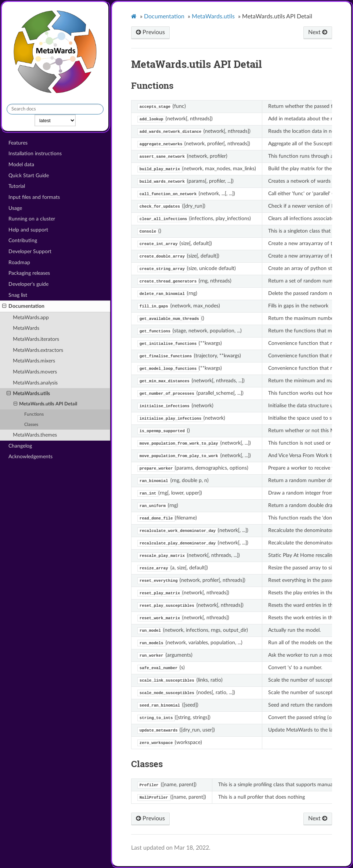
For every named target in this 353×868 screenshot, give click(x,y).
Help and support (28, 230)
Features (18, 143)
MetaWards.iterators (36, 339)
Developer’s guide (28, 284)
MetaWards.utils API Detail (46, 404)
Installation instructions (35, 154)
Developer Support (30, 251)
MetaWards (26, 328)
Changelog (20, 446)
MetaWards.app (31, 318)
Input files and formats (34, 197)
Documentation (23, 306)
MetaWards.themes (35, 435)
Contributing (23, 240)
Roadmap (19, 262)
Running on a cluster (32, 219)
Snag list (18, 295)
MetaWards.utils (28, 394)
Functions (34, 414)
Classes (31, 425)
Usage (15, 208)
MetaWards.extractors (38, 350)
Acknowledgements (30, 457)
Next (318, 32)
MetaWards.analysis (35, 383)
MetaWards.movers (35, 372)
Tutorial (17, 186)
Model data (21, 165)
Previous (150, 32)
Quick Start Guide (29, 176)
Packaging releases (29, 273)
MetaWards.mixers (34, 361)
